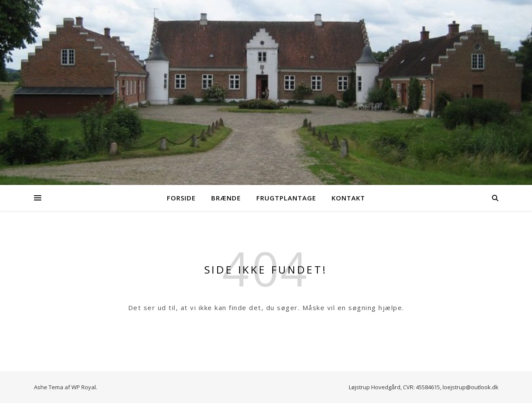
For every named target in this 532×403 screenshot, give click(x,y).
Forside (181, 198)
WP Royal (84, 387)
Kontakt (348, 198)
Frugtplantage (286, 198)
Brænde (226, 198)
